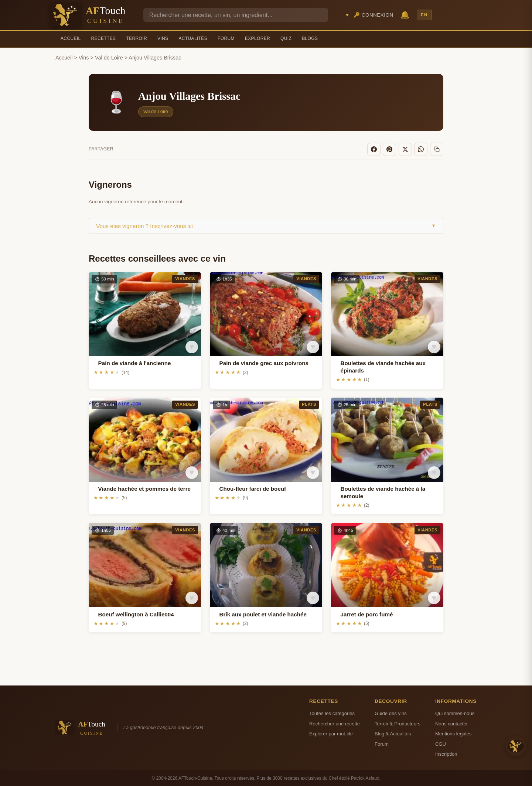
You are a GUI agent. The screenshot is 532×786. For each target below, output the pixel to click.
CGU (441, 743)
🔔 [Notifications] (405, 15)
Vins (163, 38)
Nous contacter (451, 723)
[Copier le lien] (437, 149)
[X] (407, 149)
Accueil (71, 38)
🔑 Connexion (374, 15)
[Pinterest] (392, 149)
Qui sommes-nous (455, 713)
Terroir (137, 38)
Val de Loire (109, 58)
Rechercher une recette (335, 723)
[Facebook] (377, 149)
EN (424, 15)
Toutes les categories (332, 713)
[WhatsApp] (422, 149)
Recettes (104, 38)
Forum (226, 38)
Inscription (446, 753)
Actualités (193, 38)
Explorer (258, 38)
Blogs (310, 38)
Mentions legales (453, 733)
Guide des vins (391, 713)
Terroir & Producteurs (398, 723)
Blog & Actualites (393, 733)
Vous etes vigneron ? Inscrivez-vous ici (266, 225)
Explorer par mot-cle (331, 733)
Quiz (286, 38)
